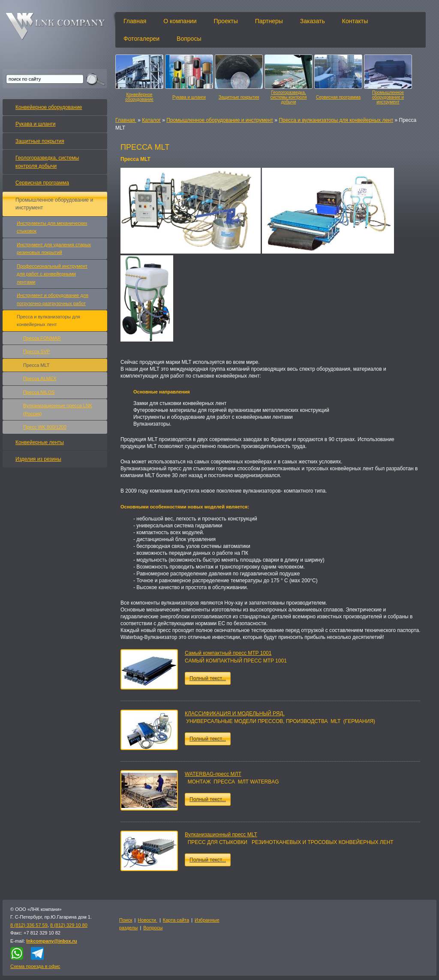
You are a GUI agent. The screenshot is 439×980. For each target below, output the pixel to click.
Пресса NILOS (39, 392)
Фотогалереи (141, 39)
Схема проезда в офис (35, 966)
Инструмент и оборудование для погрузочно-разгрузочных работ (53, 299)
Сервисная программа (338, 97)
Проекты (226, 21)
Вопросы (189, 39)
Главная (135, 21)
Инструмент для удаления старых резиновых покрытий (54, 248)
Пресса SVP (36, 351)
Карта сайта (176, 920)
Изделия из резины (38, 459)
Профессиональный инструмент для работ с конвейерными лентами (52, 274)
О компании (180, 21)
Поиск (126, 920)
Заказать (313, 21)
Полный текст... (208, 678)
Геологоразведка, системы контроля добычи (289, 97)
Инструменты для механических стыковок (52, 227)
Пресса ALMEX (40, 378)
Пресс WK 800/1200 (45, 427)
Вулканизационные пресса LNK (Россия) (58, 409)
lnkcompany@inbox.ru (51, 941)
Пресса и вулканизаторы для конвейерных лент (336, 120)
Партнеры (269, 21)
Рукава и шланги (189, 97)
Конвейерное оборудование (139, 97)
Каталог (151, 120)
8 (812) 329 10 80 (69, 925)
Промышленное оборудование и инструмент (388, 97)
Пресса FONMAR (42, 338)
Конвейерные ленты (40, 442)
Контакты (355, 21)
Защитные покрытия (239, 97)
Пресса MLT (36, 365)
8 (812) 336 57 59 (29, 925)
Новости (147, 920)
